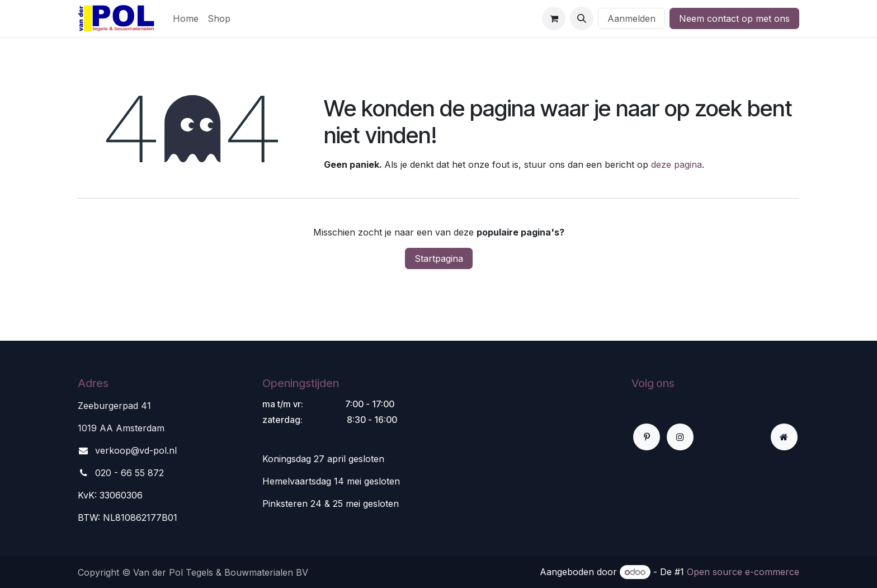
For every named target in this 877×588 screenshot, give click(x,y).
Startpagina (439, 258)
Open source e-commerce (743, 572)
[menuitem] (186, 18)
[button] (582, 18)
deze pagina (676, 164)
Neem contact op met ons (734, 18)
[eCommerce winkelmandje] (554, 18)
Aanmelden (631, 18)
